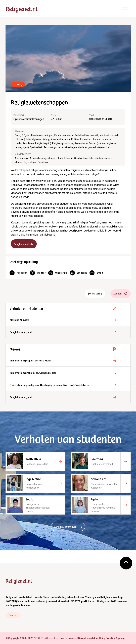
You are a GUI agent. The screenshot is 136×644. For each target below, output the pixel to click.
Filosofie (69, 158)
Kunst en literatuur (60, 139)
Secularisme (81, 143)
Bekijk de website (24, 244)
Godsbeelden (82, 135)
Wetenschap (103, 147)
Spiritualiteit (36, 147)
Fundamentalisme (64, 135)
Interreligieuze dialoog (38, 139)
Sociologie (43, 162)
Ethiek (60, 158)
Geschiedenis (81, 158)
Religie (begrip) (43, 143)
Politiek (75, 139)
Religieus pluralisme (63, 143)
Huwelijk (94, 135)
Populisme (28, 143)
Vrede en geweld (87, 147)
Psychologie (30, 162)
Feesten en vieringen (42, 135)
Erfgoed (26, 135)
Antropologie (22, 158)
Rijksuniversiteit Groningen (28, 119)
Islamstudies (96, 158)
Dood (18, 135)
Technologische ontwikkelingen (60, 147)
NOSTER (11, 601)
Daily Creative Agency (112, 638)
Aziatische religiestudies (43, 158)
